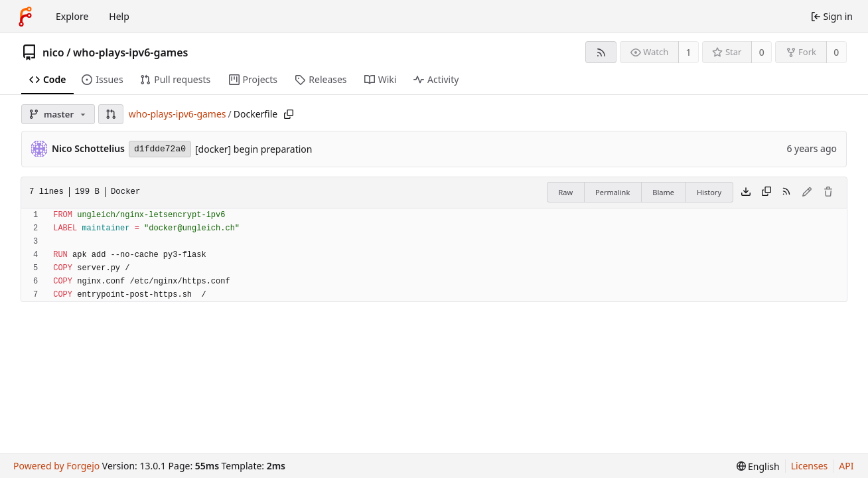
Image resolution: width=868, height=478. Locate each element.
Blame (663, 192)
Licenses (810, 466)
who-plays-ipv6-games (130, 52)
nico (53, 52)
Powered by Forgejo (56, 466)
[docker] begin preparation (253, 149)
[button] (111, 114)
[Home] (25, 17)
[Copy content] (766, 193)
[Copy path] (289, 114)
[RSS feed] (601, 52)
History (709, 192)
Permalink (613, 192)
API (846, 466)
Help (119, 16)
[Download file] (746, 193)
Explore (72, 16)
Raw (565, 192)
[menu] (758, 466)
